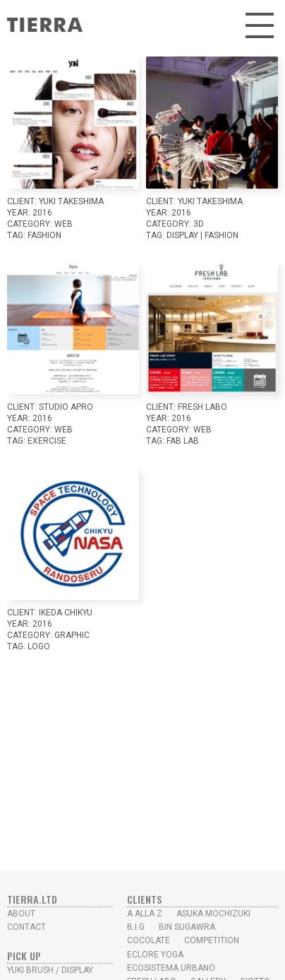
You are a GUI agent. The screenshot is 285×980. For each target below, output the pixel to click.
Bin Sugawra (187, 927)
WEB (63, 224)
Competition (212, 940)
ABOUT (21, 914)
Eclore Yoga (155, 955)
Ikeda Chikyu (66, 613)
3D (199, 224)
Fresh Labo (202, 407)
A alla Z (145, 914)
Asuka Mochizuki (213, 914)
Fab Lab (183, 441)
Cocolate (148, 940)
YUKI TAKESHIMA (71, 201)
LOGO (39, 647)
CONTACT (26, 927)
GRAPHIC (72, 635)
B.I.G (136, 927)
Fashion (44, 235)
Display (182, 235)
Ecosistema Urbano (171, 968)
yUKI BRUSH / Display (50, 970)
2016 (42, 213)
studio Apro (66, 407)
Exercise (47, 441)
